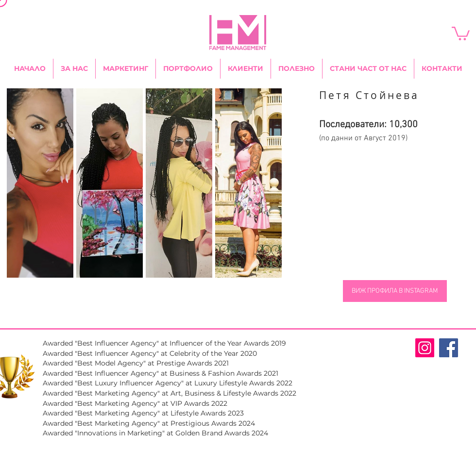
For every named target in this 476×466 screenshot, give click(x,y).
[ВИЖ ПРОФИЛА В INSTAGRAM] (395, 291)
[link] (461, 33)
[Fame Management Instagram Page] (425, 348)
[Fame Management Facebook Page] (449, 348)
